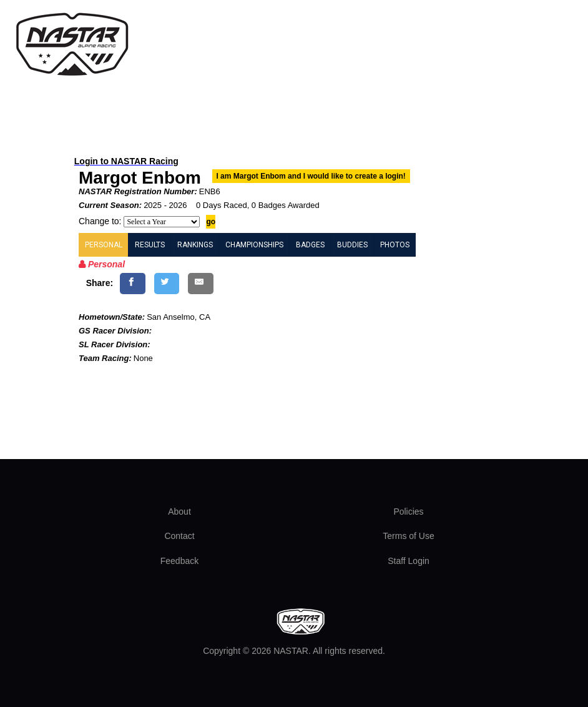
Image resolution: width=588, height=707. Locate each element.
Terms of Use (408, 536)
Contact (179, 536)
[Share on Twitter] (167, 283)
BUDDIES (352, 245)
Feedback (179, 561)
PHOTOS (395, 245)
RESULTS (150, 245)
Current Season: (110, 205)
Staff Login (409, 561)
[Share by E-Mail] (201, 283)
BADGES (310, 245)
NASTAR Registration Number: (138, 191)
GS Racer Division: (115, 331)
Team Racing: (105, 358)
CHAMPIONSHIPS (254, 245)
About (179, 512)
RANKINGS (195, 245)
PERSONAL (104, 245)
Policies (408, 512)
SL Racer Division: (115, 344)
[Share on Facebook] (133, 283)
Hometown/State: (112, 317)
